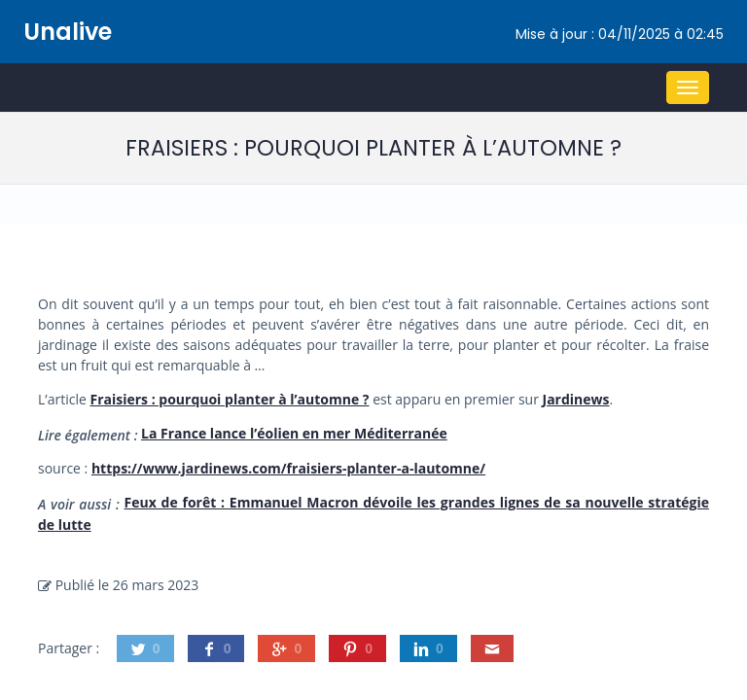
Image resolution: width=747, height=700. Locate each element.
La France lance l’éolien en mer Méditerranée (294, 433)
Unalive (68, 32)
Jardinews (576, 399)
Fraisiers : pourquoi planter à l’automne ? (229, 399)
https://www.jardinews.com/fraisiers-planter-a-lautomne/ (288, 468)
